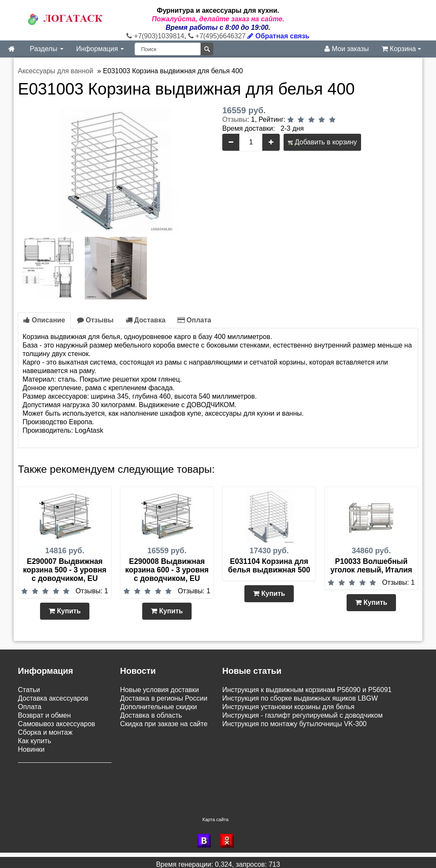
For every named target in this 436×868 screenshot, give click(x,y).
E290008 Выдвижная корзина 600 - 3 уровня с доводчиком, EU (167, 570)
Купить (65, 611)
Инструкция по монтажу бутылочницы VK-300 (294, 724)
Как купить (34, 741)
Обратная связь (278, 36)
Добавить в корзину (322, 142)
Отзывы (235, 119)
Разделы (47, 49)
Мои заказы (347, 49)
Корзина (401, 49)
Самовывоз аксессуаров (56, 724)
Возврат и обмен (44, 715)
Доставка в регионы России (164, 698)
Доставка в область (151, 715)
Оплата (194, 320)
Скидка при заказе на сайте (164, 724)
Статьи (29, 690)
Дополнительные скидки (158, 707)
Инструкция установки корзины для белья (288, 707)
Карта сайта (215, 815)
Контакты (33, 784)
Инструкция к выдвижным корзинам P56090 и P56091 (307, 690)
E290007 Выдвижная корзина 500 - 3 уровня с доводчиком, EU (65, 570)
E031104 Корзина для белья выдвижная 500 (269, 566)
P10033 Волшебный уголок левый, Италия (371, 566)
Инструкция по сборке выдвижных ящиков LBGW (300, 698)
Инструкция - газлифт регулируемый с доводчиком (303, 715)
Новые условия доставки (159, 690)
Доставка (146, 320)
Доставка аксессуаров (53, 698)
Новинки (31, 749)
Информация (100, 49)
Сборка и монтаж (45, 732)
